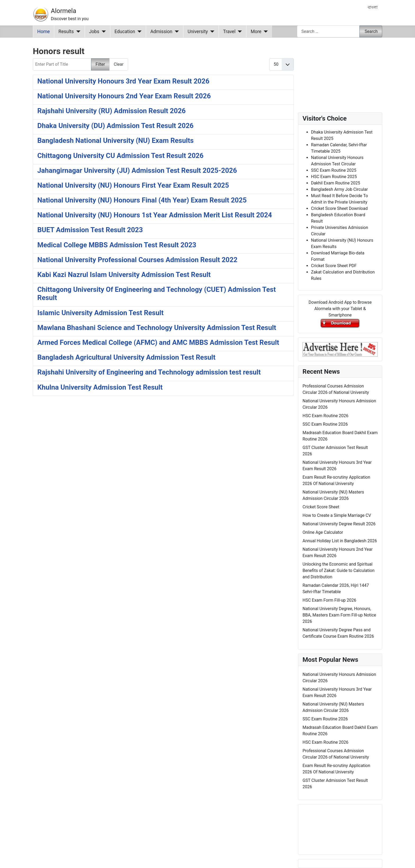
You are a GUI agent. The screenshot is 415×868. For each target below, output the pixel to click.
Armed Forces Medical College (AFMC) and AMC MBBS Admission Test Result (158, 342)
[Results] (77, 32)
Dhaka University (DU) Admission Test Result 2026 (115, 126)
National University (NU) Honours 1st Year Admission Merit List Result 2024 (155, 215)
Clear (119, 64)
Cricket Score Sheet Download (339, 208)
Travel (229, 32)
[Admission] (176, 32)
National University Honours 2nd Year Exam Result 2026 (124, 96)
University (198, 32)
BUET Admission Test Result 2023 (90, 230)
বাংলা (373, 7)
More (256, 32)
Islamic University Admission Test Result (100, 313)
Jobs (94, 32)
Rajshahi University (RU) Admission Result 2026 (112, 111)
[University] (211, 32)
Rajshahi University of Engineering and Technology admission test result (149, 372)
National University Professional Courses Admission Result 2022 (137, 260)
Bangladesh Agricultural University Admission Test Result (126, 357)
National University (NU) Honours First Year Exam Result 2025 (133, 185)
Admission (161, 32)
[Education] (139, 32)
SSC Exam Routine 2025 (334, 170)
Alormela (64, 11)
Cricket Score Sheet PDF (334, 266)
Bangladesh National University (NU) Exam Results (116, 140)
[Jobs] (103, 32)
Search (371, 31)
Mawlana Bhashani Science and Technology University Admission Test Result (157, 328)
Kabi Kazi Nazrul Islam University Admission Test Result (124, 275)
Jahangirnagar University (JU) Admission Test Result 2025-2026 (137, 170)
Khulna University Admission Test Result (100, 387)
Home (44, 32)
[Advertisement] (163, 470)
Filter (100, 64)
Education (125, 32)
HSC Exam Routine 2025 (334, 177)
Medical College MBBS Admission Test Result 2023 (117, 245)
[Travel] (239, 32)
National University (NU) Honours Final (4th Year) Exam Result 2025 (142, 200)
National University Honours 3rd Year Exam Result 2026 (123, 81)
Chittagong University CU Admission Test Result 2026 (120, 156)
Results (66, 32)
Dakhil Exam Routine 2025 (336, 183)
